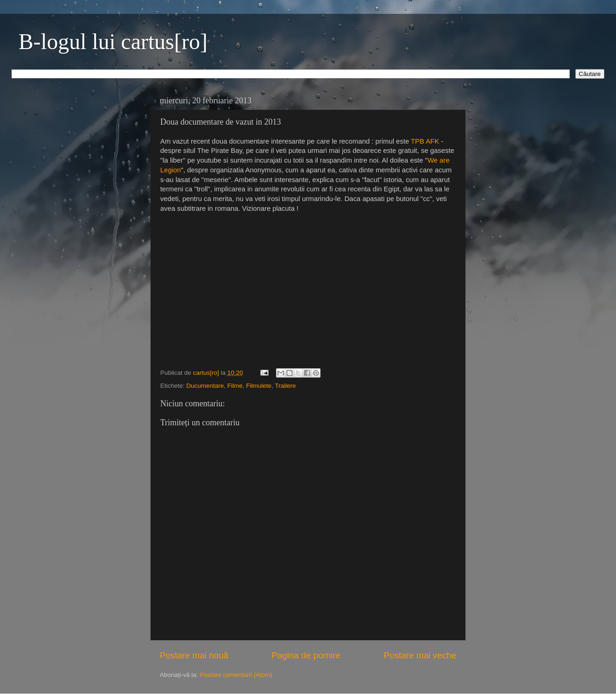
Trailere (285, 386)
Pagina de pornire (306, 655)
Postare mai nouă (194, 655)
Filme (235, 386)
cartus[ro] (207, 373)
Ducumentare (205, 386)
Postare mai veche (420, 655)
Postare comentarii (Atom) (236, 675)
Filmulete (259, 386)
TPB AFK (425, 141)
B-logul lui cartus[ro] (113, 41)
